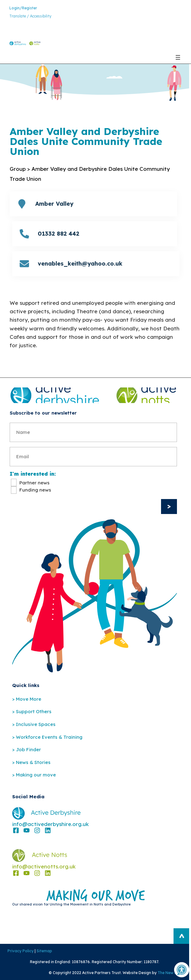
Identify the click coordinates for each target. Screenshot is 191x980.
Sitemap (44, 951)
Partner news (34, 483)
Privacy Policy (21, 951)
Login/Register (23, 8)
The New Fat (169, 973)
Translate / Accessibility (30, 16)
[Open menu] (178, 57)
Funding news (35, 490)
